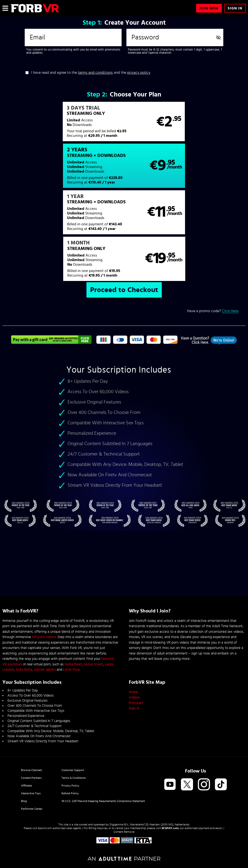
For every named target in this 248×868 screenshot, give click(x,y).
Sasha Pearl (73, 664)
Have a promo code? (213, 223)
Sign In (235, 8)
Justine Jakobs (45, 670)
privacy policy (139, 73)
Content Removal (124, 832)
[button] (63, 124)
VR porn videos (44, 637)
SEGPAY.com (170, 828)
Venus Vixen (93, 664)
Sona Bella (24, 670)
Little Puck (72, 670)
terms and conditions (95, 73)
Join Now (209, 8)
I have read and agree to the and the (91, 73)
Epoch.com (45, 828)
